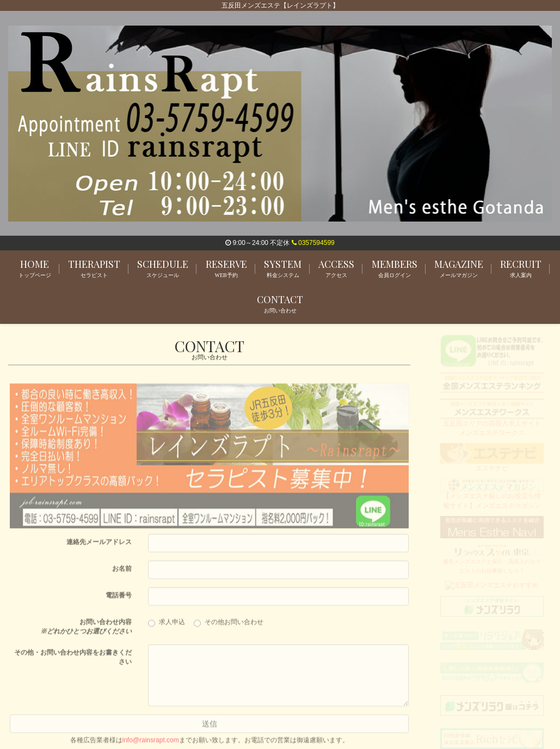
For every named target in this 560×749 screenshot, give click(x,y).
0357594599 (313, 243)
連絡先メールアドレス (99, 547)
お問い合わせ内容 (86, 631)
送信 (210, 728)
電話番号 (119, 600)
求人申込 (170, 627)
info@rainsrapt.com (151, 745)
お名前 (122, 573)
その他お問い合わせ (229, 627)
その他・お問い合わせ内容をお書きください (73, 662)
